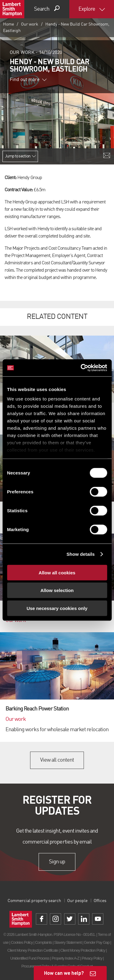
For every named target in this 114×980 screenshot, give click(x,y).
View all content (57, 760)
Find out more (28, 80)
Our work (30, 24)
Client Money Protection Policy (83, 950)
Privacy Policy (92, 958)
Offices (100, 901)
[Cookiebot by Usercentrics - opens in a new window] (81, 368)
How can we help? (64, 973)
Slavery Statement (68, 942)
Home (9, 24)
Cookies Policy (22, 942)
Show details (81, 554)
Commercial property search (34, 901)
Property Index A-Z (66, 958)
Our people (77, 901)
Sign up (57, 862)
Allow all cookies (57, 572)
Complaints (43, 942)
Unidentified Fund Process (30, 958)
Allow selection (57, 590)
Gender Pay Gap (97, 942)
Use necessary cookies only (57, 608)
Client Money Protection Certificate (33, 950)
